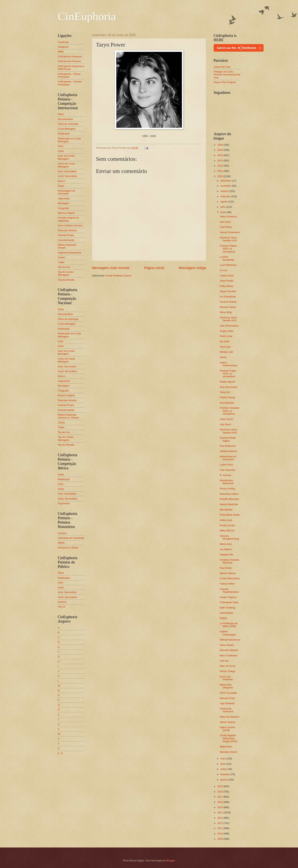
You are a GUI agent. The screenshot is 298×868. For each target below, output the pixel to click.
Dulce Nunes (227, 645)
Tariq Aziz (225, 392)
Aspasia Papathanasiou (229, 590)
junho (224, 212)
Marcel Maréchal (229, 504)
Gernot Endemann (230, 232)
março (224, 769)
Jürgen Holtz (227, 331)
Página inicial (154, 268)
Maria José (226, 544)
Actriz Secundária (67, 176)
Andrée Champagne (228, 633)
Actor (61, 146)
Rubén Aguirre (227, 382)
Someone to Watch (68, 548)
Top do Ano (64, 267)
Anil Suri (224, 661)
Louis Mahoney (228, 265)
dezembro (226, 181)
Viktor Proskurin (228, 217)
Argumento (64, 198)
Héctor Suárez (227, 722)
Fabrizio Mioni (227, 584)
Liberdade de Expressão (71, 538)
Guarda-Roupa (66, 235)
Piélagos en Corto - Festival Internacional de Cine (227, 75)
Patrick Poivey (227, 397)
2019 (220, 786)
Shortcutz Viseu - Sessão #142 (229, 239)
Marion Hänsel (228, 573)
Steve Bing (226, 312)
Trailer (61, 262)
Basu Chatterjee (228, 655)
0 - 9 (60, 753)
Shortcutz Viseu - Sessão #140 (229, 431)
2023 (220, 161)
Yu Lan (223, 270)
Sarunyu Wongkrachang (229, 537)
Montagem (64, 203)
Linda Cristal (227, 276)
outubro (225, 191)
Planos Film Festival (225, 82)
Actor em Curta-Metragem (66, 157)
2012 (220, 823)
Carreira (62, 533)
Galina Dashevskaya (228, 364)
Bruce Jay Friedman (226, 678)
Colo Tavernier (228, 470)
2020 (220, 176)
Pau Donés (226, 568)
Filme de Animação (68, 124)
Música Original (66, 213)
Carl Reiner (226, 227)
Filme (61, 114)
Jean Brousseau (229, 387)
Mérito (61, 543)
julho (223, 207)
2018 (220, 792)
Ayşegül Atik (226, 554)
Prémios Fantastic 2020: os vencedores (229, 411)
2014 (220, 812)
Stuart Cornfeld (228, 291)
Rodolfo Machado (229, 499)
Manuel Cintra (227, 698)
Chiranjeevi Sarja (229, 602)
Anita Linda (226, 520)
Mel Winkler (226, 510)
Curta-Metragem (67, 129)
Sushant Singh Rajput (228, 439)
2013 (220, 818)
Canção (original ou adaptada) (68, 219)
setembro (226, 196)
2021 (220, 171)
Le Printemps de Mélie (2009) (229, 625)
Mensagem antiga (192, 268)
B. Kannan (225, 475)
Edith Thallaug (227, 608)
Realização (64, 134)
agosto (224, 202)
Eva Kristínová (228, 446)
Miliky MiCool (227, 531)
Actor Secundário (67, 171)
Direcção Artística (67, 230)
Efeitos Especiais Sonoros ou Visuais (68, 416)
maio (223, 759)
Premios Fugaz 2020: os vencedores (228, 374)
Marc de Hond (227, 666)
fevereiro (225, 774)
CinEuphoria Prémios (69, 61)
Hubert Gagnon (228, 597)
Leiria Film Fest (222, 67)
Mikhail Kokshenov (230, 640)
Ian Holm (225, 341)
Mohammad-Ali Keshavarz (228, 458)
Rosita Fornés (227, 525)
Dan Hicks (225, 222)
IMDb (61, 52)
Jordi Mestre (226, 613)
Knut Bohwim (227, 403)
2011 (220, 828)
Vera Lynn (225, 347)
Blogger (171, 861)
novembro (226, 186)
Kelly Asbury (226, 286)
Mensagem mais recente (111, 268)
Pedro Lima (226, 336)
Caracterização (66, 240)
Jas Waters (226, 549)
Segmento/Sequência (69, 253)
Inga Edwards (227, 703)
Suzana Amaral (228, 302)
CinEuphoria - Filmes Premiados (69, 75)
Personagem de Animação (66, 192)
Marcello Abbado (229, 650)
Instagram (63, 47)
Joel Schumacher (229, 326)
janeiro (224, 780)
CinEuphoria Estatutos (70, 56)
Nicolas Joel (226, 352)
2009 (220, 839)
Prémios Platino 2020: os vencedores (228, 249)
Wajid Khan (226, 747)
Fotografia (63, 208)
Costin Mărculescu (230, 578)
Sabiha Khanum (228, 451)
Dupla (61, 186)
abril (223, 764)
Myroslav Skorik (228, 752)
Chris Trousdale (228, 693)
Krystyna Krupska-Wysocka (230, 561)
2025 (220, 150)
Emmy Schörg (227, 489)
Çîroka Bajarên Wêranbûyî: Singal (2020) (228, 738)
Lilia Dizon (225, 424)
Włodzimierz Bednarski (227, 482)
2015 (220, 807)
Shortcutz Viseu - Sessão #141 (229, 319)
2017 (220, 797)
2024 (220, 155)
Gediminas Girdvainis (227, 710)
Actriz (61, 151)
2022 (220, 166)
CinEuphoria (87, 16)
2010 (220, 834)
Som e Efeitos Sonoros (70, 225)
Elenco (61, 181)
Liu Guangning (228, 296)
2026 (220, 145)
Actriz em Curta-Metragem (67, 165)
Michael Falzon (228, 307)
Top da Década (66, 280)
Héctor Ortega (227, 671)
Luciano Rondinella (227, 258)
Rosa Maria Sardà (230, 515)
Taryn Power (227, 281)
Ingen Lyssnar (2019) (227, 729)
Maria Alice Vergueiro (226, 686)
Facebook (63, 42)
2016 (220, 802)
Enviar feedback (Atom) (118, 276)
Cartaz (61, 257)
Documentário (65, 119)
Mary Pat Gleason (229, 717)
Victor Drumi (226, 419)
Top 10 (61, 607)
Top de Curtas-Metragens (66, 273)
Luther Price (226, 465)
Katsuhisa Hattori (229, 494)
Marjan (223, 618)
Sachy (223, 357)
